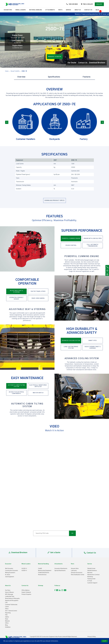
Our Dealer (72, 63)
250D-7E (24, 71)
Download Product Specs (54, 200)
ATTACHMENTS (50, 10)
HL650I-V (24, 571)
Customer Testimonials (11, 605)
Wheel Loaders (21, 10)
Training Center (91, 579)
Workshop (90, 577)
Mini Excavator (9, 569)
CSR (6, 603)
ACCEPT (105, 641)
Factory (84, 124)
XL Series (8, 575)
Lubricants (74, 571)
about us (78, 10)
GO (72, 533)
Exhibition (8, 627)
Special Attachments (60, 571)
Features (87, 77)
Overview (21, 77)
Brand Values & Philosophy (12, 599)
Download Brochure (97, 63)
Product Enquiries (26, 594)
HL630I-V (24, 569)
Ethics (7, 609)
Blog (97, 10)
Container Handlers (26, 124)
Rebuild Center (91, 569)
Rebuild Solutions (92, 571)
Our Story (8, 590)
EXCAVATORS (8, 10)
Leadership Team (10, 596)
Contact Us (83, 63)
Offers (7, 623)
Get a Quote (54, 552)
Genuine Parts (75, 569)
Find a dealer (88, 4)
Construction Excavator (12, 571)
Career (7, 607)
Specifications (54, 77)
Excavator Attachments (61, 569)
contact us (88, 10)
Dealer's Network (26, 592)
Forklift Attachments (44, 573)
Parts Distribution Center (78, 575)
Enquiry (99, 4)
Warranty (90, 573)
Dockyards (55, 124)
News (7, 619)
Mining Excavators (10, 573)
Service (68, 10)
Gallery (7, 617)
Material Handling (36, 10)
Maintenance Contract (93, 575)
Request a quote (55, 57)
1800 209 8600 (73, 4)
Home (7, 71)
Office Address (26, 590)
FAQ (6, 615)
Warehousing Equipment (45, 571)
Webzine (7, 621)
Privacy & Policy (92, 637)
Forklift (40, 569)
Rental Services (42, 575)
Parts (60, 10)
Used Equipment (10, 577)
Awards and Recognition (12, 601)
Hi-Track (90, 581)
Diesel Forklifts (15, 71)
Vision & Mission (9, 592)
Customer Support (92, 583)
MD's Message (9, 594)
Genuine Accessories (77, 573)
